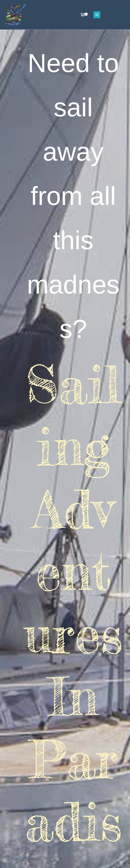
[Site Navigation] (97, 15)
